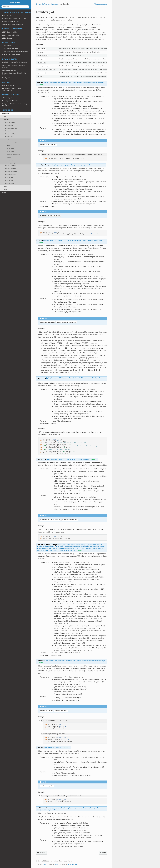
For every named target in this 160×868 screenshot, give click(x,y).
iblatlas (6, 186)
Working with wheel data (10, 101)
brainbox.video (9, 183)
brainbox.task (9, 177)
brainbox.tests (9, 180)
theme (56, 864)
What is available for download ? (13, 25)
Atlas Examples (7, 98)
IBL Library (16, 3)
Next (103, 853)
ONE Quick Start (8, 16)
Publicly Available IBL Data (11, 22)
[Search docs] (15, 7)
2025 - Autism (7, 46)
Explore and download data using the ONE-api (14, 74)
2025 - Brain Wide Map (10, 32)
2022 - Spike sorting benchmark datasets (15, 52)
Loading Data (6, 78)
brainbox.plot (8, 137)
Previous (41, 853)
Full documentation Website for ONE (14, 19)
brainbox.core (9, 125)
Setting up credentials (9, 70)
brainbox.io (8, 131)
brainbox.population (11, 169)
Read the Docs (73, 864)
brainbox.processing (11, 172)
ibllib (5, 116)
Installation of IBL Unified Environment (15, 62)
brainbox (6, 120)
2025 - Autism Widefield (10, 49)
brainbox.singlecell (11, 175)
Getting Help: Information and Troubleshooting (12, 89)
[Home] (37, 4)
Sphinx (46, 864)
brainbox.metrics (10, 134)
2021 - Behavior (7, 38)
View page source (101, 4)
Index (4, 192)
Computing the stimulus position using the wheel (15, 105)
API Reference (6, 113)
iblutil (5, 189)
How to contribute (8, 86)
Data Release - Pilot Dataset (11, 55)
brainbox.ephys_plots (11, 128)
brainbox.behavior (10, 122)
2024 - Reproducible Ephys (11, 35)
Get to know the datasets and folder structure (14, 66)
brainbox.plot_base (11, 166)
